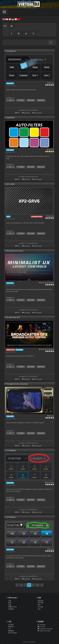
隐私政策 (11, 631)
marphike (51, 216)
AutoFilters (11, 118)
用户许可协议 (12, 633)
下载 (10, 601)
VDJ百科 (40, 607)
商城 (10, 603)
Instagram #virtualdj (45, 629)
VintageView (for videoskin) (17, 384)
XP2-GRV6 (11, 184)
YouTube (41, 627)
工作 (10, 629)
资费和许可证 (12, 607)
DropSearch (11, 51)
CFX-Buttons (11, 450)
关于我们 (11, 625)
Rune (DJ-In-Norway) (47, 283)
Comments (27, 113)
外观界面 (11, 609)
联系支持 (41, 601)
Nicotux (52, 83)
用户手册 (41, 603)
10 (37, 585)
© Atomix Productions (29, 642)
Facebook (42, 625)
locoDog (51, 149)
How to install (38, 113)
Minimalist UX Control (15, 251)
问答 (39, 605)
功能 (10, 605)
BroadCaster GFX (13, 317)
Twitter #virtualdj (44, 631)
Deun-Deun (50, 482)
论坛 (39, 609)
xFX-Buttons (11, 517)
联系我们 (11, 627)
